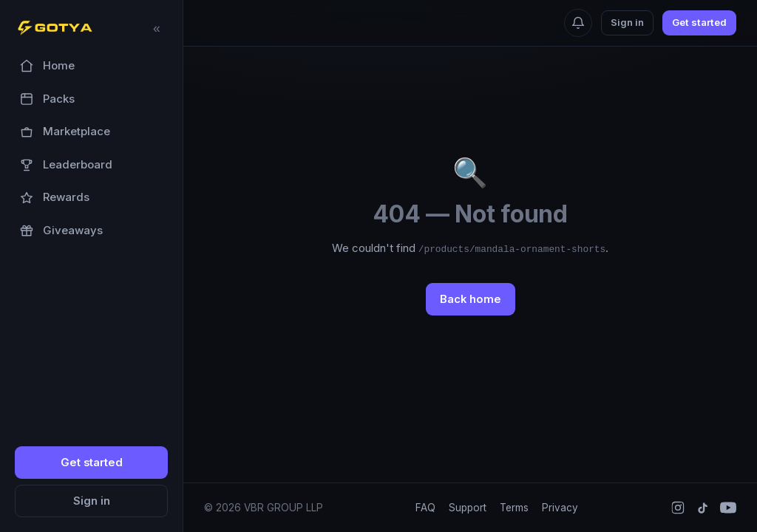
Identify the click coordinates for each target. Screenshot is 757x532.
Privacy (560, 508)
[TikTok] (703, 508)
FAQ (425, 508)
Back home (471, 299)
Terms (514, 508)
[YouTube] (728, 508)
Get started (92, 463)
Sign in (92, 501)
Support (468, 508)
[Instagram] (678, 508)
